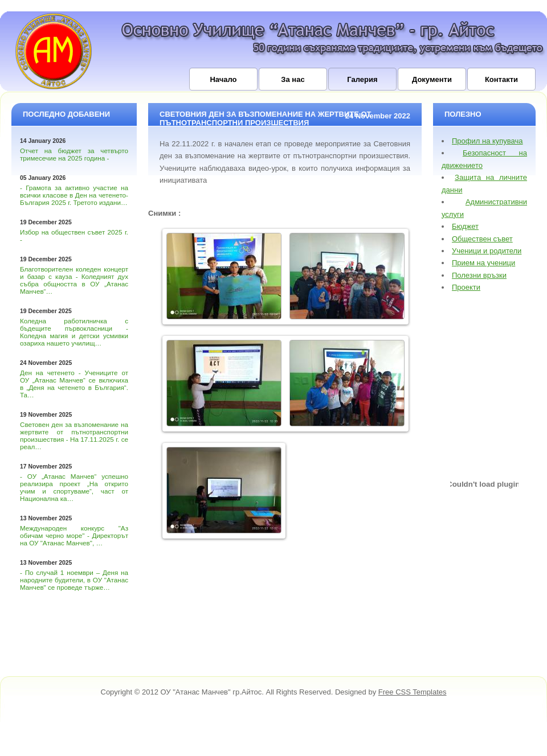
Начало (223, 79)
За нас (293, 79)
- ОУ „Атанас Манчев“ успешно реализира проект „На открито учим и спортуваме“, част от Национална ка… (74, 487)
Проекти (466, 287)
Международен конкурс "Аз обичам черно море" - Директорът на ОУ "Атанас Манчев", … (74, 535)
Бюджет (465, 226)
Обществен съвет (482, 239)
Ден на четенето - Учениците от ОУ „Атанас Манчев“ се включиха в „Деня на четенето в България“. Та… (74, 384)
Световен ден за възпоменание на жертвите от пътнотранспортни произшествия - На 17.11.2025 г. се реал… (74, 435)
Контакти (501, 79)
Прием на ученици (483, 263)
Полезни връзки (479, 275)
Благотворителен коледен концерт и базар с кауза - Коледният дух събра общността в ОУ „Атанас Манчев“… (74, 280)
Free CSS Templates (413, 692)
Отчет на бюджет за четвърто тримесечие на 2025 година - (74, 154)
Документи (432, 79)
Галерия (362, 79)
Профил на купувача (487, 141)
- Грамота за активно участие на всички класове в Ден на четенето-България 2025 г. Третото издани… (74, 195)
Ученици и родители (487, 251)
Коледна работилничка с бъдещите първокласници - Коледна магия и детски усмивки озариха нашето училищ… (74, 332)
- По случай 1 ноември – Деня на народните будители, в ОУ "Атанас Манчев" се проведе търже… (74, 580)
